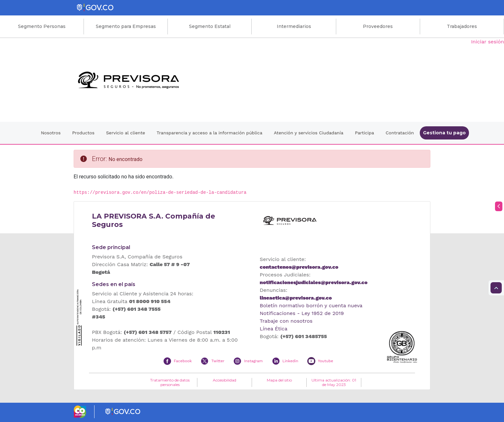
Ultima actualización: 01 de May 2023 (334, 382)
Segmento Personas (42, 26)
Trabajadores (462, 26)
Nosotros (51, 133)
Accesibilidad (225, 380)
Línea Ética (274, 329)
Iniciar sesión (487, 42)
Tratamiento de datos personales (170, 382)
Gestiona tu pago (444, 133)
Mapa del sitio (279, 380)
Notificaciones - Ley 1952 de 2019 (302, 313)
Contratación (400, 133)
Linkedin (290, 361)
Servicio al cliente (126, 133)
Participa (364, 133)
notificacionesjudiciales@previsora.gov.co (314, 282)
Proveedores (378, 26)
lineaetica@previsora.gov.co (296, 298)
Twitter (218, 361)
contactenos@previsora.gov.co (299, 267)
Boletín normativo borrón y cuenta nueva (311, 305)
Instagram (253, 361)
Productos (83, 133)
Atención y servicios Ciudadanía (309, 133)
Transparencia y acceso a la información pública (209, 133)
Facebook (183, 361)
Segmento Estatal (210, 26)
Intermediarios (294, 26)
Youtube (325, 361)
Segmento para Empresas (126, 26)
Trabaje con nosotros (286, 321)
